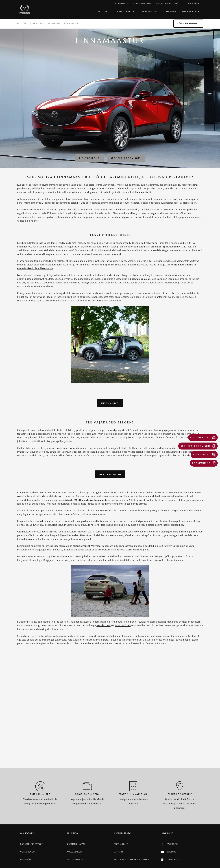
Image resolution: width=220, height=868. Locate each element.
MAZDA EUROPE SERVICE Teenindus (132, 860)
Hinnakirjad (110, 403)
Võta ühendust (188, 23)
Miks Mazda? (191, 11)
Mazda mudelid (110, 474)
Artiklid (38, 23)
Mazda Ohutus (75, 860)
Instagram (170, 860)
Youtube (168, 852)
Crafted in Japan (76, 844)
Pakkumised (150, 11)
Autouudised (121, 844)
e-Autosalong (126, 11)
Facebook (169, 844)
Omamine (170, 11)
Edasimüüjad (27, 860)
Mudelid (104, 11)
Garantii (119, 852)
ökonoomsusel (81, 546)
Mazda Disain (74, 852)
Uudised (23, 23)
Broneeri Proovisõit (126, 158)
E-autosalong (89, 158)
